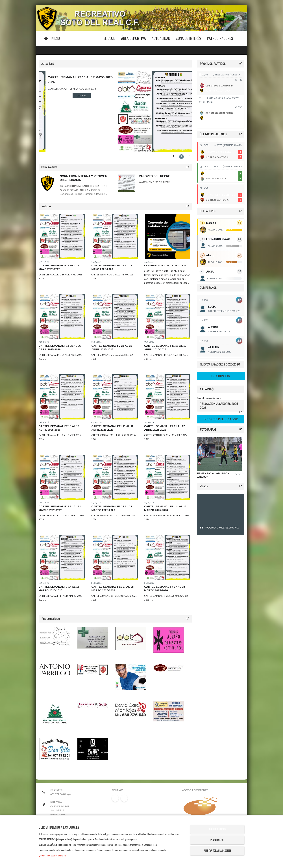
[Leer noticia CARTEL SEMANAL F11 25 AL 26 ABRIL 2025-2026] (62, 317)
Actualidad (161, 38)
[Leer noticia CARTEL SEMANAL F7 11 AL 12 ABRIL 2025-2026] (168, 397)
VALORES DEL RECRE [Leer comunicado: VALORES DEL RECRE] (155, 176)
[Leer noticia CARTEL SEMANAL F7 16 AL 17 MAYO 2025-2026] (115, 236)
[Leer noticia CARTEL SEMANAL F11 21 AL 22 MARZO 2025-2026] (62, 477)
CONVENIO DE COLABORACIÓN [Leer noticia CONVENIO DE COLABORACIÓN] (165, 265)
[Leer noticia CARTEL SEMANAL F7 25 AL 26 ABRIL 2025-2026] (115, 317)
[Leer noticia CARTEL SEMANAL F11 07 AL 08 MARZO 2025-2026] (115, 558)
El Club (109, 38)
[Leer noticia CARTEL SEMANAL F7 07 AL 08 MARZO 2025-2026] (168, 558)
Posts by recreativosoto (209, 398)
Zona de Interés (189, 38)
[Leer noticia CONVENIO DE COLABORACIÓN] (168, 236)
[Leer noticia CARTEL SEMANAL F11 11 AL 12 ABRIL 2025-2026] (115, 397)
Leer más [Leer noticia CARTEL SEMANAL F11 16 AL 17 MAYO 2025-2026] (72, 96)
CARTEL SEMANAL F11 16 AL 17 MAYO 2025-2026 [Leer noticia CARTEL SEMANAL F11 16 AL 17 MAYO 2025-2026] (64, 89)
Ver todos (221, 125)
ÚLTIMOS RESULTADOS (213, 134)
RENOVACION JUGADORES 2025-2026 (219, 406)
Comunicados (49, 167)
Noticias (46, 206)
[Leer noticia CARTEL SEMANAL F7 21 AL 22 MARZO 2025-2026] (115, 477)
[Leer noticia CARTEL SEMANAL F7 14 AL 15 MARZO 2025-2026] (62, 558)
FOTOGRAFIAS (208, 429)
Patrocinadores (220, 38)
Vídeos (204, 486)
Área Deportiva (133, 38)
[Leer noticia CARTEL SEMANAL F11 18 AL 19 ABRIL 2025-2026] (168, 317)
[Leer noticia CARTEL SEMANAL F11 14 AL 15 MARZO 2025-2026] (168, 477)
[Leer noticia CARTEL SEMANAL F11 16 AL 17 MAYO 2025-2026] (62, 236)
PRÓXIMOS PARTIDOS (213, 64)
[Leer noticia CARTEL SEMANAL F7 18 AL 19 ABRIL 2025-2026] (62, 397)
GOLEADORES (208, 211)
